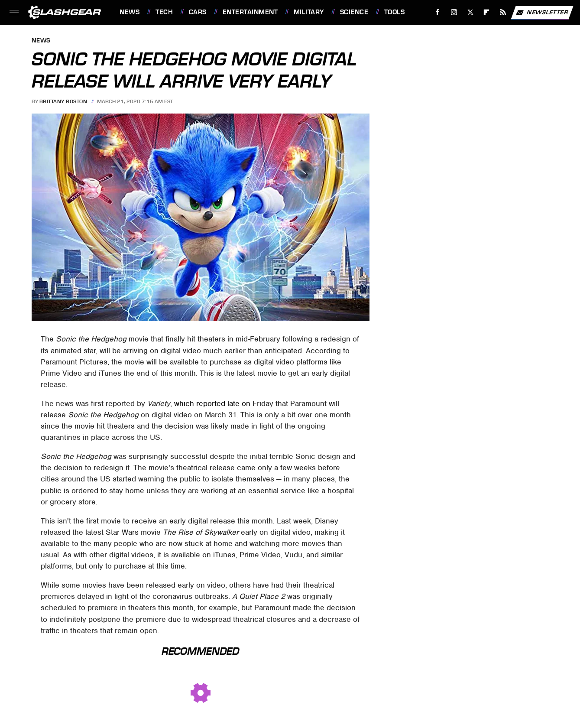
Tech (164, 12)
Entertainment (250, 12)
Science (354, 12)
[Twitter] (470, 12)
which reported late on (212, 403)
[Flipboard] (487, 12)
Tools (395, 12)
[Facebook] (438, 12)
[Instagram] (454, 12)
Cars (198, 12)
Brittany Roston (63, 101)
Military (309, 12)
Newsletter (542, 13)
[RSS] (503, 12)
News (130, 12)
